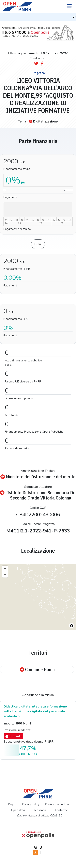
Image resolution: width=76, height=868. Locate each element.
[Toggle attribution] (72, 626)
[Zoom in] (5, 569)
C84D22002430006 (38, 515)
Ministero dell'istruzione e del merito (38, 477)
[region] (38, 597)
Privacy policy (31, 804)
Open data (18, 810)
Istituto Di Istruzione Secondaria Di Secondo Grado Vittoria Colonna (37, 495)
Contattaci (62, 810)
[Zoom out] (5, 575)
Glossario (40, 810)
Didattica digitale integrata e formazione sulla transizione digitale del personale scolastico (35, 711)
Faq (11, 804)
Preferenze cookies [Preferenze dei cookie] (57, 804)
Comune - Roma (37, 669)
